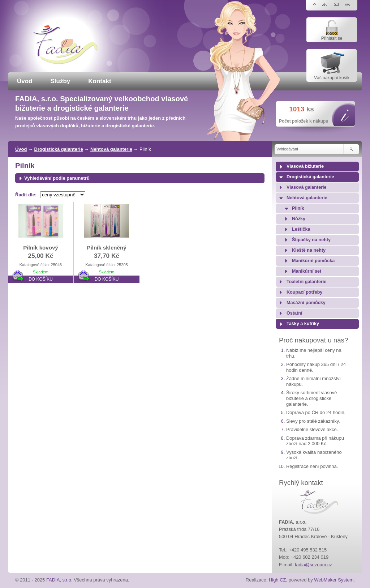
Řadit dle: (26, 195)
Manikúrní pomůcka (313, 261)
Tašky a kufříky (303, 324)
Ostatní (294, 313)
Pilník (298, 208)
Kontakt (100, 81)
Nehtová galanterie (111, 149)
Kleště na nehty (309, 250)
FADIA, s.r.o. (59, 580)
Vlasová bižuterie (305, 166)
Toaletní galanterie (306, 282)
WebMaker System (334, 580)
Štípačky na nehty (311, 240)
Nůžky (299, 219)
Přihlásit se (332, 38)
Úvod (25, 81)
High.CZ (277, 580)
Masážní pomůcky (306, 303)
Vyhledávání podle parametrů (57, 178)
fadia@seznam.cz (313, 565)
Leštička (301, 229)
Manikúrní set (307, 271)
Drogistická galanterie (59, 149)
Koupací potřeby (304, 292)
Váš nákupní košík (332, 78)
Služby (61, 81)
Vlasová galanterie (307, 187)
